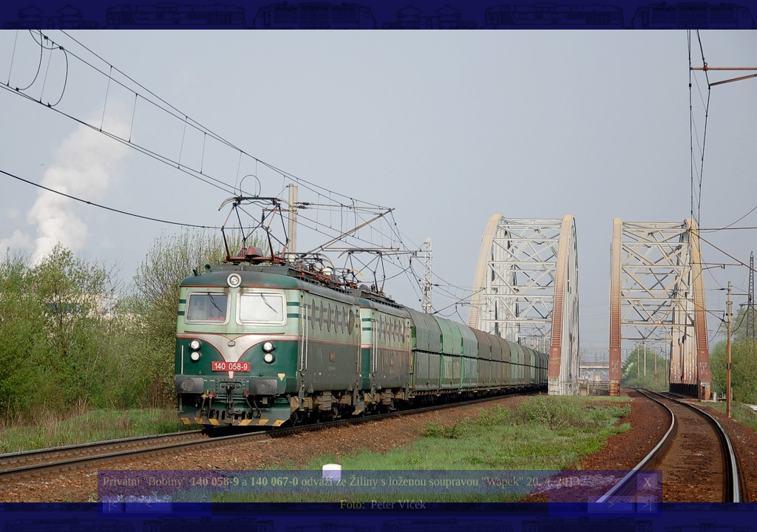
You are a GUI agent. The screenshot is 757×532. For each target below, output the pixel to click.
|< (112, 504)
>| (647, 504)
